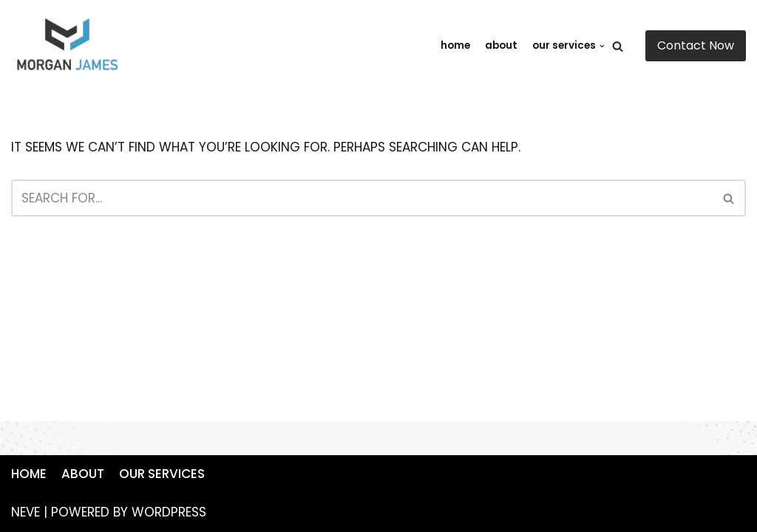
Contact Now (696, 45)
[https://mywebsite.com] (70, 46)
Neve (26, 512)
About (501, 45)
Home (455, 45)
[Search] (618, 46)
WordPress (169, 512)
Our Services (162, 474)
